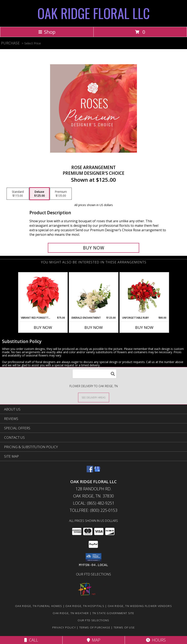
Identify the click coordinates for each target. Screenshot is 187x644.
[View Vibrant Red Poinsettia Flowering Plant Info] (43, 294)
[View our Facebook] (90, 471)
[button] (93, 557)
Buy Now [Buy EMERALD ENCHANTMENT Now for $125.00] (94, 327)
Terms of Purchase (95, 627)
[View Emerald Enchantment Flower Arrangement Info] (93, 294)
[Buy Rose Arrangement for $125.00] (94, 248)
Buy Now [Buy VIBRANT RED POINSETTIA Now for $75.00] (43, 327)
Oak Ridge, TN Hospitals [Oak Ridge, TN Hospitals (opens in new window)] (85, 606)
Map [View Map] (94, 640)
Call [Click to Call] (31, 640)
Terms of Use (124, 627)
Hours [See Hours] (156, 640)
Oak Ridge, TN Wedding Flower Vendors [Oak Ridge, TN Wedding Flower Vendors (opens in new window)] (140, 606)
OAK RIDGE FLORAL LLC (94, 13)
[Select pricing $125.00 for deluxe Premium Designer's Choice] (39, 194)
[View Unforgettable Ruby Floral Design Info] (144, 294)
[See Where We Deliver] (94, 397)
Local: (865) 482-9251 (94, 503)
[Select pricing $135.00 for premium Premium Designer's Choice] (61, 194)
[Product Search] (94, 374)
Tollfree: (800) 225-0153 (93, 510)
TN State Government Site (113, 613)
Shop (47, 32)
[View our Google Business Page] (97, 471)
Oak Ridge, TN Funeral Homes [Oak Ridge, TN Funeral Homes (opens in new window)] (39, 606)
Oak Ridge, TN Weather (71, 613)
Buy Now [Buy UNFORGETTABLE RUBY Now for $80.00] (144, 327)
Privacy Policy (64, 627)
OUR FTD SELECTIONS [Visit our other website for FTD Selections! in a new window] (93, 574)
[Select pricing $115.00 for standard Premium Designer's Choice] (18, 194)
